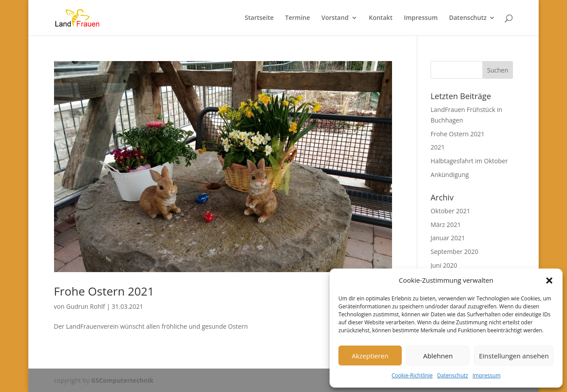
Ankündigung (450, 175)
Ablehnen (438, 356)
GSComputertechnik (122, 380)
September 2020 (454, 252)
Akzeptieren (370, 356)
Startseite (259, 18)
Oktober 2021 (450, 211)
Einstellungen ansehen (514, 356)
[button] (549, 281)
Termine (298, 18)
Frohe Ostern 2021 (104, 291)
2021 (438, 147)
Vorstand (335, 18)
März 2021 (446, 225)
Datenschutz (453, 375)
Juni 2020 (444, 265)
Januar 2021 (448, 238)
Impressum (487, 375)
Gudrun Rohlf (85, 306)
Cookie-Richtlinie (412, 375)
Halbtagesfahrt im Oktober (469, 161)
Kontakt (381, 18)
